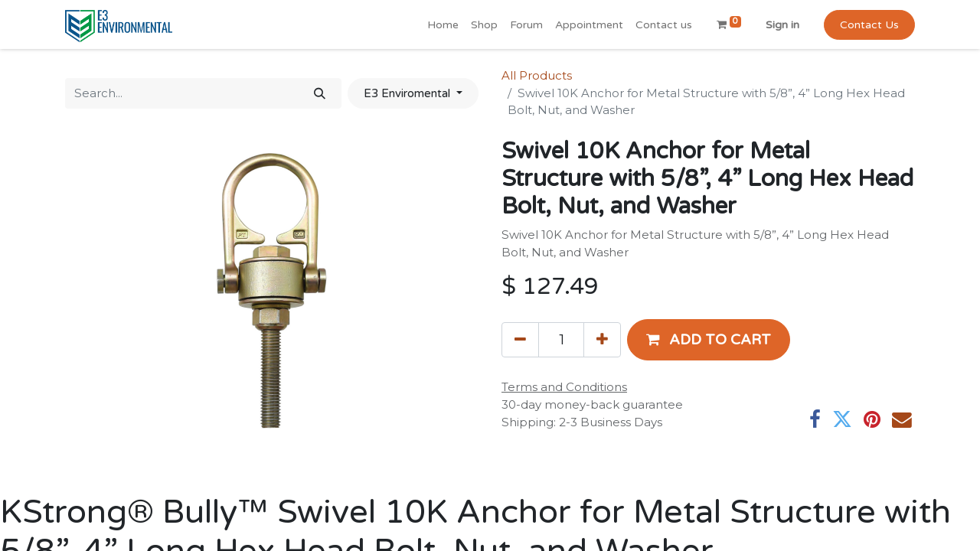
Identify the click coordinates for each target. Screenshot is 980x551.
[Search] (320, 94)
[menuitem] (443, 25)
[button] (709, 340)
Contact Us (869, 25)
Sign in (782, 25)
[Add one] (602, 340)
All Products (537, 75)
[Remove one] (520, 340)
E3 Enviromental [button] (408, 93)
